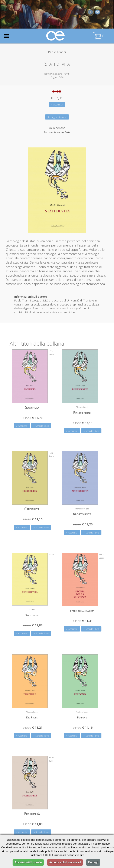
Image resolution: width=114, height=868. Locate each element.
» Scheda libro (41, 426)
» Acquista (57, 105)
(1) (99, 36)
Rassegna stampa (57, 117)
